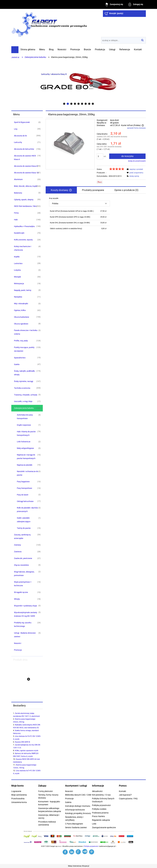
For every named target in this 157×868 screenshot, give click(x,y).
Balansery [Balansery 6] (18, 193)
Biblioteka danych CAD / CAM (78, 795)
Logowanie (16, 791)
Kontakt (123, 791)
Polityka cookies (99, 809)
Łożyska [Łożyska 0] (17, 270)
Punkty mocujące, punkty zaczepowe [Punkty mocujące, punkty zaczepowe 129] (24, 349)
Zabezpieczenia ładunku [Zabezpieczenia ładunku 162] (24, 408)
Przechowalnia (18, 799)
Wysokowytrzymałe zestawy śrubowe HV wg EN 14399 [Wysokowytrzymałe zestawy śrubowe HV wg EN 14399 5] (26, 614)
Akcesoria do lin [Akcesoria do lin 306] (20, 136)
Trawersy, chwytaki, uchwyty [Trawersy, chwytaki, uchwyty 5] (26, 395)
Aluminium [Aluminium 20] (18, 179)
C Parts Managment (74, 824)
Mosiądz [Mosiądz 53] (17, 277)
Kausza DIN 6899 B (22, 742)
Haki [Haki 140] (16, 220)
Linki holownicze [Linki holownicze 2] (24, 442)
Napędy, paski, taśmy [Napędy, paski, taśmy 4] (23, 290)
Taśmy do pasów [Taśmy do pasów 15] (24, 528)
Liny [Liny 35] (16, 129)
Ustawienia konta (19, 802)
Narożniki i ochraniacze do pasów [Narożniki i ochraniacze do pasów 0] (27, 473)
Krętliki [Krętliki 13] (17, 257)
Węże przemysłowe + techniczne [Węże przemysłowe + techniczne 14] (23, 584)
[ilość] (100, 156)
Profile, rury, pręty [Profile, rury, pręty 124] (21, 341)
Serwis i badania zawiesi (76, 827)
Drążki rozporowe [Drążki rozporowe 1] (24, 425)
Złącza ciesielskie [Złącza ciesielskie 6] (21, 565)
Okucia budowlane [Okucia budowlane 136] (22, 317)
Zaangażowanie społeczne (104, 827)
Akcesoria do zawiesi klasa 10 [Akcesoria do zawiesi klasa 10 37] (26, 173)
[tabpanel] (96, 214)
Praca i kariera (98, 816)
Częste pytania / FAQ (128, 799)
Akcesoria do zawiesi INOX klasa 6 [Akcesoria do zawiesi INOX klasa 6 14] (25, 158)
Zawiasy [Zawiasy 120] (17, 545)
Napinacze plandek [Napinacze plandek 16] (25, 465)
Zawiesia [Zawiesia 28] (18, 552)
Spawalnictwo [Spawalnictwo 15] (20, 358)
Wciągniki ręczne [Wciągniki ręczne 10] (21, 592)
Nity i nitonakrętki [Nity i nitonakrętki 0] (21, 304)
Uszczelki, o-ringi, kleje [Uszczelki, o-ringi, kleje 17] (23, 401)
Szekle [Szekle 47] (17, 364)
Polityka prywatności (101, 805)
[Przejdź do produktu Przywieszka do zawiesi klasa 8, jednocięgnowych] (27, 693)
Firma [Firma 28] (16, 213)
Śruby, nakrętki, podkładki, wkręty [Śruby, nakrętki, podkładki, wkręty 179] (25, 373)
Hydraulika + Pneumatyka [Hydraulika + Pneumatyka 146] (24, 226)
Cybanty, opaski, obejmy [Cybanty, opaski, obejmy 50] (24, 200)
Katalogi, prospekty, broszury (78, 813)
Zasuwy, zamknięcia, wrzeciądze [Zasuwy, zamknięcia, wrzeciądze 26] (22, 536)
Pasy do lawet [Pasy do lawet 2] (23, 495)
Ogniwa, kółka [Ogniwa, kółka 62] (20, 310)
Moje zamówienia (19, 795)
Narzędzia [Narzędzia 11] (18, 297)
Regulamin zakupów (101, 820)
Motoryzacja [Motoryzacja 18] (19, 283)
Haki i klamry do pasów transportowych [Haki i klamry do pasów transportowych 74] (26, 433)
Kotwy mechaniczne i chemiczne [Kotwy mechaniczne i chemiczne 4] (23, 248)
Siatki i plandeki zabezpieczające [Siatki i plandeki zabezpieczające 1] (24, 520)
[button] (134, 169)
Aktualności (97, 791)
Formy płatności (45, 791)
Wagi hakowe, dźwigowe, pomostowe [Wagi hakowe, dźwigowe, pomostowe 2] (24, 574)
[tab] (64, 104)
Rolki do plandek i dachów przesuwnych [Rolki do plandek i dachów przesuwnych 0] (27, 510)
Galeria (68, 802)
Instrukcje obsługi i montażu (78, 806)
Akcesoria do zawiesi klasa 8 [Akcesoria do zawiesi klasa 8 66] (26, 166)
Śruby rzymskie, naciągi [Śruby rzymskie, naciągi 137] (24, 381)
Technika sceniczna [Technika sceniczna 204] (22, 388)
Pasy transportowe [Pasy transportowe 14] (24, 488)
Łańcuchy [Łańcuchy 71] (18, 142)
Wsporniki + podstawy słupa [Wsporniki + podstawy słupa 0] (25, 606)
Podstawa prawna (100, 813)
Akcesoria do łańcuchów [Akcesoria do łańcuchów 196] (24, 149)
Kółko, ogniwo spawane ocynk (27, 751)
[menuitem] (28, 50)
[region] (79, 83)
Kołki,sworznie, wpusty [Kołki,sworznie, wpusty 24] (23, 240)
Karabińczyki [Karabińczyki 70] (19, 233)
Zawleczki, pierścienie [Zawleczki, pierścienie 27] (23, 558)
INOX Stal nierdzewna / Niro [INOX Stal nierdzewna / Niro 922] (25, 206)
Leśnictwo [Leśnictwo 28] (18, 263)
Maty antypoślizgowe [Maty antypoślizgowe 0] (25, 448)
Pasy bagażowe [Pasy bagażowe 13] (23, 482)
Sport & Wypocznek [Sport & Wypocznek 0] (22, 122)
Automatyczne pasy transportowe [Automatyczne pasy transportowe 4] (25, 417)
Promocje (18, 650)
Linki (94, 824)
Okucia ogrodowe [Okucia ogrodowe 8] (21, 324)
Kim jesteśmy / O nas (101, 795)
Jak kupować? (125, 795)
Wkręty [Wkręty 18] (17, 599)
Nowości (18, 643)
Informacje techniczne (75, 810)
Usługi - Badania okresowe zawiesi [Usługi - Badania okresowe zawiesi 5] (25, 635)
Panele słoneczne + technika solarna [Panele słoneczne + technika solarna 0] (26, 332)
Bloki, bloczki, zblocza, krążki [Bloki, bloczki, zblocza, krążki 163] (26, 186)
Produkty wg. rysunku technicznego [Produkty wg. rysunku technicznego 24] (23, 624)
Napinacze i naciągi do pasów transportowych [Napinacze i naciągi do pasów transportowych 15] (26, 457)
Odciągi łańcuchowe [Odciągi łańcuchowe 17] (25, 501)
